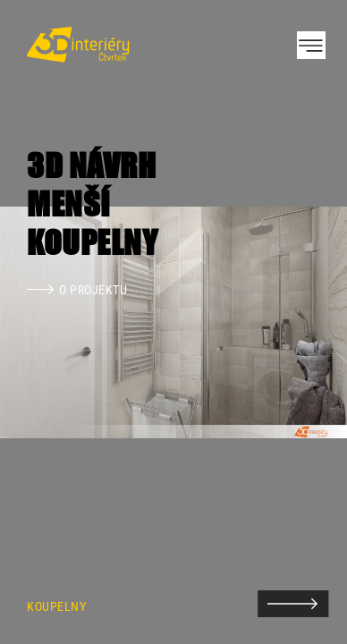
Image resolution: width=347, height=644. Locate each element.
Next (302, 322)
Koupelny (56, 607)
